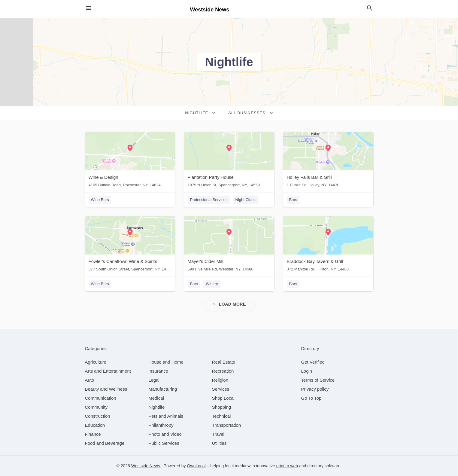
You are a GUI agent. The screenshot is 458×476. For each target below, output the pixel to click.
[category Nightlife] (156, 407)
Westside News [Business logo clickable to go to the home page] (210, 10)
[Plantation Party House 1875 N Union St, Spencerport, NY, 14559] (229, 161)
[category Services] (221, 389)
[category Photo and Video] (165, 434)
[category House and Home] (166, 362)
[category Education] (95, 425)
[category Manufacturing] (163, 389)
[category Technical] (221, 416)
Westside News (146, 466)
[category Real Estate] (224, 362)
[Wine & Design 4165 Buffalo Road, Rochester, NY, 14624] (130, 161)
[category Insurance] (158, 371)
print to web (287, 466)
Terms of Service (318, 380)
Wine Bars (100, 200)
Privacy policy (315, 389)
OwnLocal (196, 466)
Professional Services (209, 200)
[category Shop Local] (223, 398)
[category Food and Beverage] (105, 443)
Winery (212, 284)
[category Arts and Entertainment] (108, 371)
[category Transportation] (226, 425)
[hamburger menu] (89, 8)
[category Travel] (218, 434)
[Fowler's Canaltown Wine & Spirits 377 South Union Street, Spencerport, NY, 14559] (130, 245)
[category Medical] (156, 398)
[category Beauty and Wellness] (106, 389)
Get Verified (313, 362)
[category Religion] (220, 380)
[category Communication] (101, 398)
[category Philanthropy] (161, 425)
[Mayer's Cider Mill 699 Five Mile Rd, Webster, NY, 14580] (229, 245)
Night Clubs (246, 200)
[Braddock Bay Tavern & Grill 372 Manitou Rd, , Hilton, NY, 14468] (328, 245)
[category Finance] (93, 434)
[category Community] (96, 407)
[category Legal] (154, 380)
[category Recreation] (223, 371)
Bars (293, 200)
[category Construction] (98, 416)
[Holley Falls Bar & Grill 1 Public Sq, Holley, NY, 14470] (328, 161)
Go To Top (311, 398)
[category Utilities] (219, 443)
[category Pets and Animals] (166, 416)
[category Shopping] (221, 407)
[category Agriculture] (96, 362)
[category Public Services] (164, 443)
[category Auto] (90, 380)
